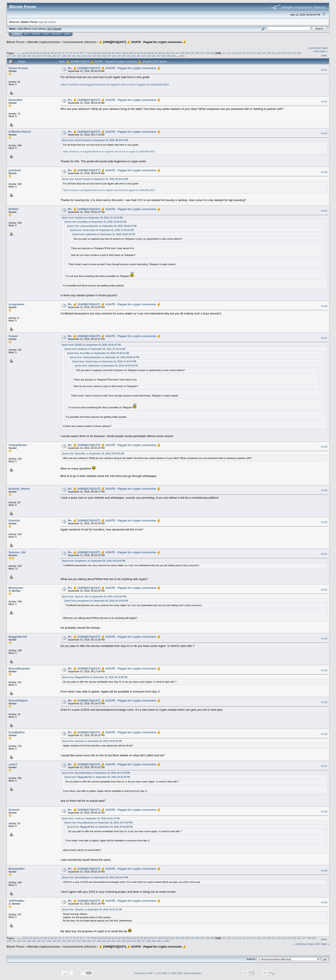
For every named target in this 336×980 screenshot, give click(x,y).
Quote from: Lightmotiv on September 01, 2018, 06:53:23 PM (104, 234)
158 (164, 56)
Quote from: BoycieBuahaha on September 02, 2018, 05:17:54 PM (96, 773)
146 (104, 56)
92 (138, 53)
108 (207, 53)
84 (110, 53)
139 (69, 56)
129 (19, 56)
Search (36, 34)
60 (24, 53)
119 (264, 53)
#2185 (324, 211)
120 (269, 53)
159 (169, 56)
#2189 (324, 490)
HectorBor (16, 100)
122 (279, 53)
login (41, 22)
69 (56, 53)
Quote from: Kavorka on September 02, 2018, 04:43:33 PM (92, 741)
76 (81, 53)
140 (74, 56)
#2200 (324, 903)
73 (70, 53)
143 (89, 56)
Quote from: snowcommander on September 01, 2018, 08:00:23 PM (102, 226)
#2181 (324, 70)
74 (74, 53)
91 (134, 53)
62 (31, 53)
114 (239, 53)
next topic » (321, 51)
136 (54, 56)
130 (24, 56)
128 (14, 56)
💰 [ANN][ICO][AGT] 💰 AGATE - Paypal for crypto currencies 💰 (142, 42)
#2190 (324, 522)
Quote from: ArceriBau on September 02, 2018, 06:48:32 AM (95, 222)
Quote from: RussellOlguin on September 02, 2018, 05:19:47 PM (95, 877)
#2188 (324, 447)
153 (139, 56)
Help (27, 34)
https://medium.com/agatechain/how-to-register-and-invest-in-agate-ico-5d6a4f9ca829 (115, 85)
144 (94, 56)
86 (117, 53)
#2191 (324, 554)
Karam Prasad (18, 68)
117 (254, 53)
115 (244, 53)
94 (145, 53)
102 (177, 53)
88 (124, 53)
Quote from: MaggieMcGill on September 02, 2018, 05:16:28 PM (94, 677)
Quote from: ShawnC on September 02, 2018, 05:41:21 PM (92, 909)
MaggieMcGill (18, 637)
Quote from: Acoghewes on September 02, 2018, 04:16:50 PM (93, 561)
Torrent (57, 29)
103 (182, 53)
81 (99, 53)
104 (187, 53)
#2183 (324, 133)
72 (67, 53)
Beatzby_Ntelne (19, 489)
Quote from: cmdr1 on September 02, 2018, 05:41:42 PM (91, 818)
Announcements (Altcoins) (79, 42)
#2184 (324, 172)
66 (45, 53)
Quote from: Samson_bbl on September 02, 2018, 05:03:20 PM (94, 597)
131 (29, 56)
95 (149, 53)
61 (27, 53)
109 (212, 53)
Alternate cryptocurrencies (44, 42)
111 (224, 53)
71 (63, 53)
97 (156, 53)
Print (324, 55)
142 (84, 56)
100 (167, 53)
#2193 (324, 639)
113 (234, 53)
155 (149, 56)
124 (289, 53)
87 (120, 53)
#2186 (324, 306)
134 (44, 56)
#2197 (324, 766)
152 (134, 56)
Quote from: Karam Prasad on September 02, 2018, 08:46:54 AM (95, 140)
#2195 (324, 702)
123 (284, 53)
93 (142, 53)
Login (46, 34)
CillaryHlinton (18, 445)
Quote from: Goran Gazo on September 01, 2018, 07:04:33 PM (102, 230)
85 (113, 53)
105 (192, 53)
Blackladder (17, 869)
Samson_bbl (17, 552)
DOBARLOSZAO (20, 132)
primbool (15, 170)
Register (56, 34)
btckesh (14, 810)
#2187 (324, 338)
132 (34, 56)
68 (52, 53)
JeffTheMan (16, 901)
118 (259, 53)
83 (106, 53)
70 (60, 53)
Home (17, 34)
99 (163, 53)
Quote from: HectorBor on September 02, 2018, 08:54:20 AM (93, 454)
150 (124, 56)
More (67, 34)
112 (229, 53)
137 (59, 56)
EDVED (13, 209)
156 (154, 56)
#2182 (324, 102)
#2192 (324, 590)
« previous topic (318, 48)
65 (42, 53)
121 (274, 53)
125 (294, 53)
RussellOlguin (18, 701)
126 (299, 53)
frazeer (13, 336)
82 (102, 53)
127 (9, 56)
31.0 (49, 29)
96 (152, 53)
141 (79, 56)
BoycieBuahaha (19, 669)
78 (88, 53)
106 (197, 53)
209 (181, 56)
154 (144, 56)
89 (127, 53)
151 (129, 56)
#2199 (324, 871)
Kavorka (14, 520)
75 (77, 53)
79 (92, 53)
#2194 (324, 670)
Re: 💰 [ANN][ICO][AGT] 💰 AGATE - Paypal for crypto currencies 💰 (114, 68)
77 (85, 53)
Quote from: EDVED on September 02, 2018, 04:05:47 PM (91, 345)
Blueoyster (16, 588)
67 (49, 53)
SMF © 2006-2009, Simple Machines (182, 973)
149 (119, 56)
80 (95, 53)
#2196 (324, 734)
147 (109, 56)
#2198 (324, 812)
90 (131, 53)
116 (249, 53)
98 (159, 53)
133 (39, 56)
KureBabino (17, 732)
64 (38, 53)
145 (99, 56)
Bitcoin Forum (15, 42)
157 (159, 56)
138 (64, 56)
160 (174, 56)
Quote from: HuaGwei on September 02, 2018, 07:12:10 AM (92, 218)
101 (172, 53)
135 (49, 56)
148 (114, 56)
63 (35, 53)
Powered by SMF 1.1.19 (147, 973)
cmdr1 (13, 764)
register (52, 22)
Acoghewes (16, 304)
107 (202, 53)
